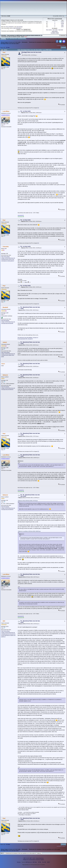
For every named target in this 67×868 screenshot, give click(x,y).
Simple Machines (40, 858)
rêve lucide (55, 30)
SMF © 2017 (32, 858)
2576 (62, 27)
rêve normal (49, 30)
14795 (62, 24)
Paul (4, 52)
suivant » (64, 46)
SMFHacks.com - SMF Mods (31, 862)
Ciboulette (6, 247)
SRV (4, 621)
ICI (38, 108)
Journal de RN (21, 217)
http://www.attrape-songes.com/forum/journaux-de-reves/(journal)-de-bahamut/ (8, 388)
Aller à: (2, 853)
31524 (62, 22)
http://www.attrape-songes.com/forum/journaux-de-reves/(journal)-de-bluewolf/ (8, 322)
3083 (62, 25)
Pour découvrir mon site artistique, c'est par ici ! (28, 338)
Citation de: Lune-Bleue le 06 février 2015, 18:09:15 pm (29, 531)
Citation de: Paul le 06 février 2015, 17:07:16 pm (28, 501)
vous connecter (9, 27)
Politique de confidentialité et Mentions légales (33, 860)
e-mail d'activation (17, 28)
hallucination (55, 31)
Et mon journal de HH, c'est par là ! (25, 339)
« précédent (59, 46)
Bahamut (5, 375)
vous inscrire (19, 27)
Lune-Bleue (6, 111)
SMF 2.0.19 (26, 858)
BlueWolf (5, 307)
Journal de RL (21, 215)
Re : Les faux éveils (26, 111)
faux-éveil (61, 30)
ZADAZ (5, 342)
